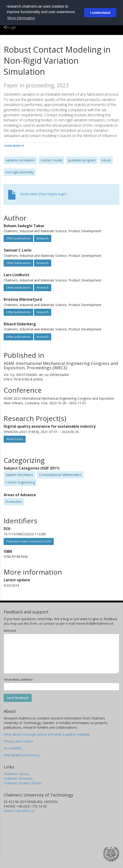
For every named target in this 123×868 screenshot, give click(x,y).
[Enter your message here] (61, 654)
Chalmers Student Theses (23, 783)
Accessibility (13, 748)
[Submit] (18, 698)
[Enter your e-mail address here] (61, 687)
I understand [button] (100, 13)
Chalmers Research (18, 778)
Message (10, 631)
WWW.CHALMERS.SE (19, 811)
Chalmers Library (16, 774)
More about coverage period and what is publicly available (47, 734)
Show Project (15, 439)
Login (10, 27)
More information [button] (21, 18)
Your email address (18, 680)
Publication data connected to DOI (29, 541)
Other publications (18, 238)
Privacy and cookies (18, 741)
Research (43, 238)
